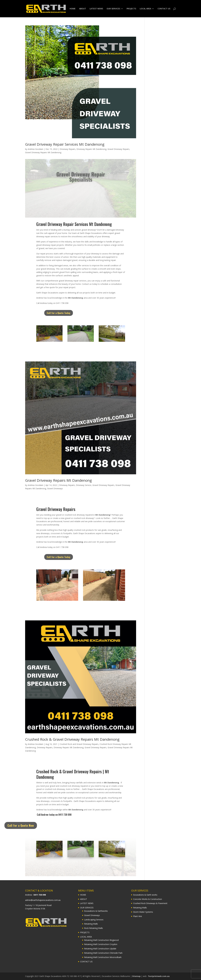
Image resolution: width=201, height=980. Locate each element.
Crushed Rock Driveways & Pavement (150, 903)
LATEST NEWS (96, 9)
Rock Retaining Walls (94, 928)
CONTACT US (164, 9)
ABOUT (83, 9)
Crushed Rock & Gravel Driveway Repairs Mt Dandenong (72, 739)
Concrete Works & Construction (148, 899)
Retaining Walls (91, 924)
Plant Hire (138, 916)
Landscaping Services (94, 920)
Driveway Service (84, 485)
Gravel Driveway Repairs (118, 149)
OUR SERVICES (113, 9)
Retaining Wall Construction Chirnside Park (103, 953)
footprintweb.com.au (159, 976)
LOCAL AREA (145, 9)
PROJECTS (131, 9)
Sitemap (136, 976)
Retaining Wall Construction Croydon (101, 944)
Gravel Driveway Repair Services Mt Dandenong (65, 144)
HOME (73, 9)
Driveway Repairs (68, 149)
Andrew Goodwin (36, 149)
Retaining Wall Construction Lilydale (100, 949)
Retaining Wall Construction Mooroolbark (103, 957)
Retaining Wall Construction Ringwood (101, 940)
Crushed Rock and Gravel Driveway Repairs (79, 744)
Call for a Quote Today (66, 313)
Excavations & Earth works (145, 895)
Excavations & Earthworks (96, 911)
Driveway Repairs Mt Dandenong (91, 149)
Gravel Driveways (55, 488)
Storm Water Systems (143, 912)
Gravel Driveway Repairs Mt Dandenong (43, 152)
